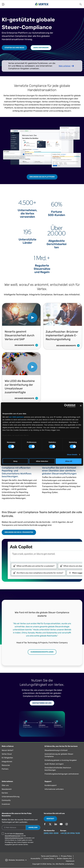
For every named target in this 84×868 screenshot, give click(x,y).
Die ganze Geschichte (26, 345)
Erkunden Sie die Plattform (42, 177)
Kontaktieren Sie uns (42, 703)
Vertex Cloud (7, 754)
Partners (5, 769)
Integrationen (7, 762)
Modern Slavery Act (64, 858)
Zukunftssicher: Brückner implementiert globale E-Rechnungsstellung (62, 335)
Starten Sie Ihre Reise (14, 48)
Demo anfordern (41, 48)
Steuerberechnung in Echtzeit (56, 750)
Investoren (6, 804)
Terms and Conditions (49, 856)
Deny (15, 461)
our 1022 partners (16, 417)
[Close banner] (81, 406)
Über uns (5, 785)
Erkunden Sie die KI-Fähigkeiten (19, 532)
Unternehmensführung (11, 797)
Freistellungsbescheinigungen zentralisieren (62, 774)
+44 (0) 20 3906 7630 (70, 833)
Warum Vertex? (7, 750)
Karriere (5, 793)
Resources (6, 765)
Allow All (69, 461)
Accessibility (35, 858)
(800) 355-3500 (51, 833)
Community (6, 800)
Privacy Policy (66, 856)
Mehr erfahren (65, 66)
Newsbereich (7, 789)
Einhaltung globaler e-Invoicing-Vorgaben (61, 760)
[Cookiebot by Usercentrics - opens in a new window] (66, 406)
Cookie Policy (49, 858)
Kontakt (50, 819)
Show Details (72, 455)
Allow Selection (42, 461)
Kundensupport (51, 785)
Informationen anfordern (54, 789)
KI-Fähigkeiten (7, 758)
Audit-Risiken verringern (54, 764)
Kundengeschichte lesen (42, 652)
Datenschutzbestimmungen (14, 838)
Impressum (70, 861)
